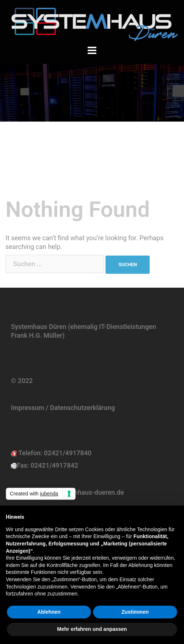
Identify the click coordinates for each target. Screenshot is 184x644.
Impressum (28, 408)
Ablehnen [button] (49, 612)
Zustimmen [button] (135, 612)
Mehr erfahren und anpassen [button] (92, 629)
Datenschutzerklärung (83, 408)
